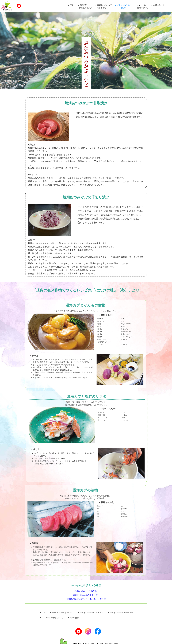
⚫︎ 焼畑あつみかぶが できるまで (103, 6)
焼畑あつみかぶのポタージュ (86, 595)
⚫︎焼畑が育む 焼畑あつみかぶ (85, 6)
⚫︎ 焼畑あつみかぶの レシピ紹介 (123, 6)
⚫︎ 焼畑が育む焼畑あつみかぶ (62, 613)
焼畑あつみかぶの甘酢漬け (86, 591)
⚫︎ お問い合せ (73, 618)
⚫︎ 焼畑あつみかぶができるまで (90, 613)
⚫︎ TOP (71, 5)
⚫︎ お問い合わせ (158, 5)
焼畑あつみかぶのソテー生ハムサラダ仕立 (86, 599)
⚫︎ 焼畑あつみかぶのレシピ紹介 (120, 613)
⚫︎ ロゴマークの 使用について (141, 6)
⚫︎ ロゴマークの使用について (51, 618)
